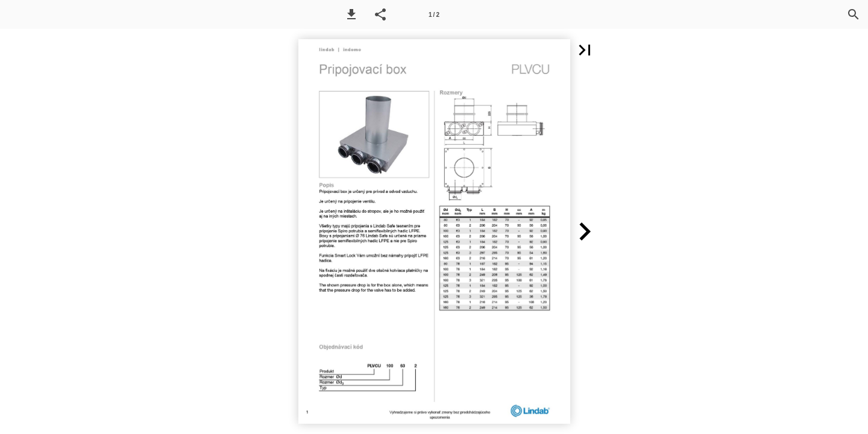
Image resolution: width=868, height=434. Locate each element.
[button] (351, 14)
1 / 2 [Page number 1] (434, 15)
